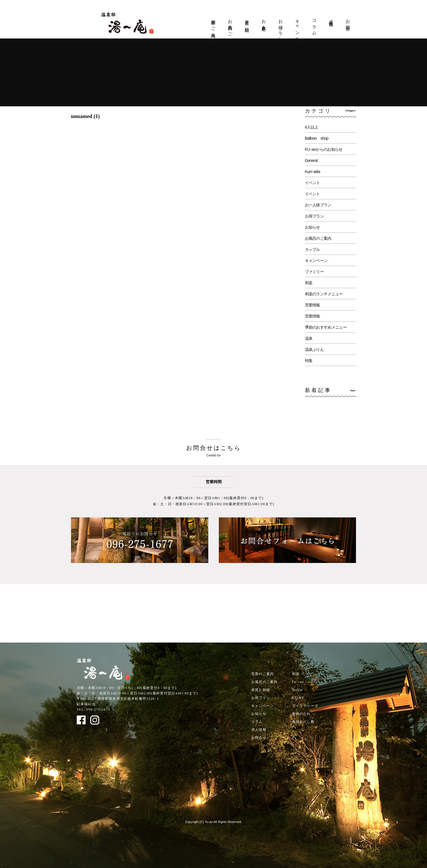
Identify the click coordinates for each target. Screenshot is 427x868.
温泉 (309, 338)
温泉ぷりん (314, 349)
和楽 (309, 283)
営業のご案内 (213, 24)
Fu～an (298, 682)
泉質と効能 (247, 21)
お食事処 (264, 21)
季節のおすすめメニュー (326, 327)
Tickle (297, 690)
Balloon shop (317, 138)
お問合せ (348, 23)
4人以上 (312, 127)
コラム (314, 25)
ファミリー (314, 272)
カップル (312, 249)
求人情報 (331, 18)
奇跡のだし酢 (303, 722)
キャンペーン (298, 31)
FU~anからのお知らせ (324, 149)
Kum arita (313, 172)
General (311, 160)
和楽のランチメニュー (324, 294)
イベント (312, 183)
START (298, 698)
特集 (309, 361)
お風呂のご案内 (230, 27)
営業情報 (312, 305)
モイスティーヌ (305, 706)
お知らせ (312, 227)
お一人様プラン (318, 205)
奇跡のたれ (301, 714)
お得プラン (281, 28)
